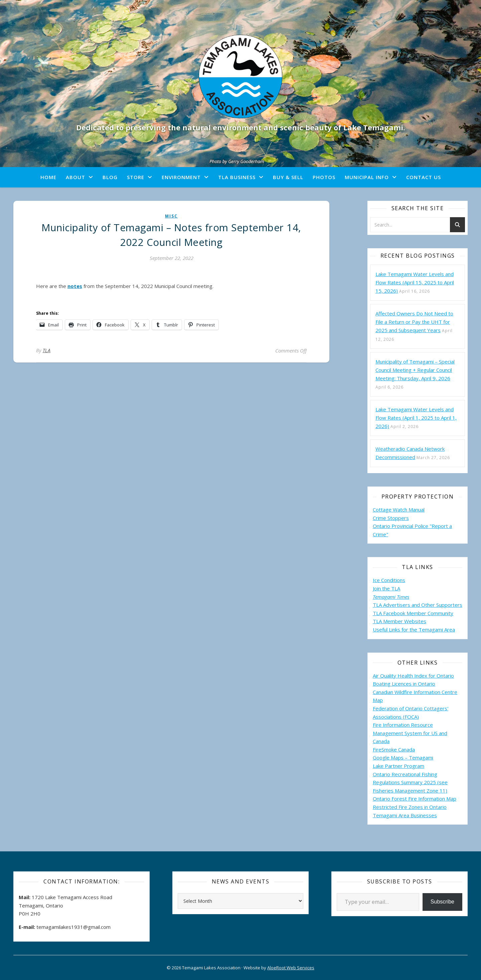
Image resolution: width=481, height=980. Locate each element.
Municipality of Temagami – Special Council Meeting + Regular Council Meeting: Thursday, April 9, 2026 (415, 370)
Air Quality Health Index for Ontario (413, 676)
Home (48, 177)
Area (450, 629)
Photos (324, 177)
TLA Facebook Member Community (413, 613)
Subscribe (442, 902)
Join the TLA (386, 588)
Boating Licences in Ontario (404, 684)
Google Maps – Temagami (403, 757)
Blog (110, 177)
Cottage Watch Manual (399, 510)
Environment (181, 177)
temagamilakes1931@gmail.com (73, 927)
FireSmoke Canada (394, 749)
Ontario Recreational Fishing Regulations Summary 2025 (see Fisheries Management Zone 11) (410, 782)
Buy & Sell (288, 177)
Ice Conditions (389, 580)
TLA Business (237, 177)
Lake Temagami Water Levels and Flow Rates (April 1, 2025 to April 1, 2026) (416, 418)
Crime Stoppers (391, 518)
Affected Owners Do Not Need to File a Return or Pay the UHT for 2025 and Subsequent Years (414, 322)
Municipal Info (367, 177)
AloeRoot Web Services (291, 968)
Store (136, 177)
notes (75, 286)
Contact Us (424, 177)
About (75, 177)
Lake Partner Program (398, 766)
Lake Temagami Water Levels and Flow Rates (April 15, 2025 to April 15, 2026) (415, 282)
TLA (47, 350)
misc (171, 216)
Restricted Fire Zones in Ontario (410, 807)
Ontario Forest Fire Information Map (415, 799)
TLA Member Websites (399, 621)
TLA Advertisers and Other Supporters (418, 605)
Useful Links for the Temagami (409, 629)
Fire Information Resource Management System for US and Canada (410, 733)
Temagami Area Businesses (405, 815)
